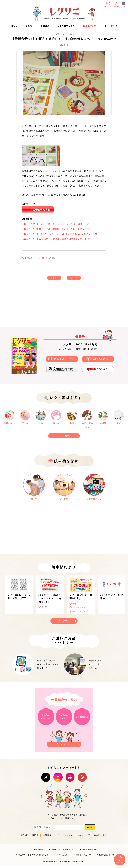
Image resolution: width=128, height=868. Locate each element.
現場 (74, 604)
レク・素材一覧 (64, 436)
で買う (98, 369)
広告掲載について (107, 855)
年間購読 (117, 6)
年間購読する (100, 359)
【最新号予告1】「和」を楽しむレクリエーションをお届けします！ (57, 224)
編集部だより (90, 26)
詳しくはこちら (64, 744)
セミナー (45, 607)
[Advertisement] (42, 306)
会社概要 (39, 850)
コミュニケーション (81, 611)
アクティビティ (79, 608)
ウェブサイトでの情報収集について (33, 855)
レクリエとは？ (108, 6)
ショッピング (111, 26)
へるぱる (57, 818)
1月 (46, 258)
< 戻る (54, 278)
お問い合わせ (62, 855)
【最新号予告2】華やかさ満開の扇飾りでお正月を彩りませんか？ (55, 229)
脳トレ (55, 258)
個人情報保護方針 (89, 850)
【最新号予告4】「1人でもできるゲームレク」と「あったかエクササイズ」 (61, 234)
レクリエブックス (66, 26)
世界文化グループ (83, 855)
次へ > (74, 278)
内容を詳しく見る (64, 359)
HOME (14, 26)
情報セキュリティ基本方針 (62, 850)
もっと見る (64, 621)
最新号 (29, 26)
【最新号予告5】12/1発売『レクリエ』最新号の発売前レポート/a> (56, 239)
